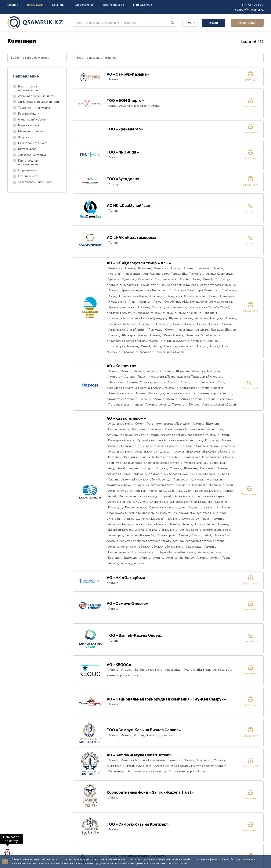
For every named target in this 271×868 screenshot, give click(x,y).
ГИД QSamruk (143, 5)
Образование (28, 170)
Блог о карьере (114, 5)
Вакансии (35, 5)
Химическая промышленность (39, 102)
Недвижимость (29, 125)
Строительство (29, 176)
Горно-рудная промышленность (30, 162)
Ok (5, 861)
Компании (59, 5)
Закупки (24, 137)
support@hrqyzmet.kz (249, 10)
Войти (214, 23)
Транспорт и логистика (34, 108)
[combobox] (37, 58)
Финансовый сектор (32, 119)
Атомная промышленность (37, 96)
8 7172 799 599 (253, 5)
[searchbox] (37, 58)
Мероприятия (85, 5)
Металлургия (27, 149)
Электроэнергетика (32, 155)
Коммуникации (29, 114)
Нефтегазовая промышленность (30, 88)
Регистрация (247, 23)
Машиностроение (31, 131)
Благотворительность (33, 143)
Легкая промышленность (35, 182)
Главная (13, 5)
